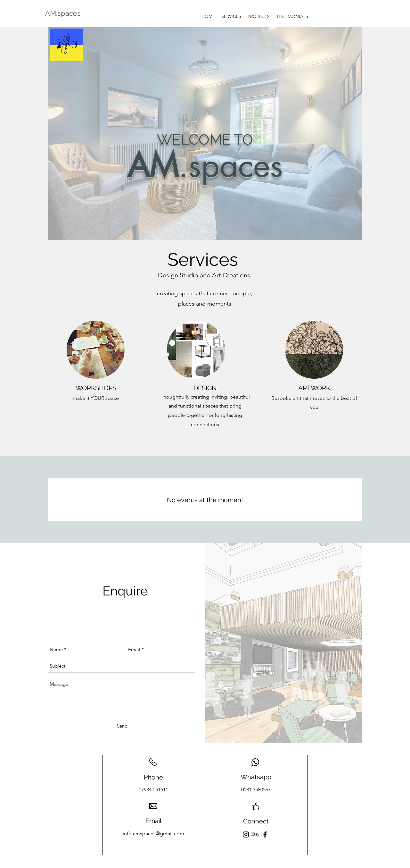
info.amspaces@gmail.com (153, 834)
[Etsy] (255, 834)
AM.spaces (63, 13)
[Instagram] (246, 834)
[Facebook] (265, 834)
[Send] (122, 726)
